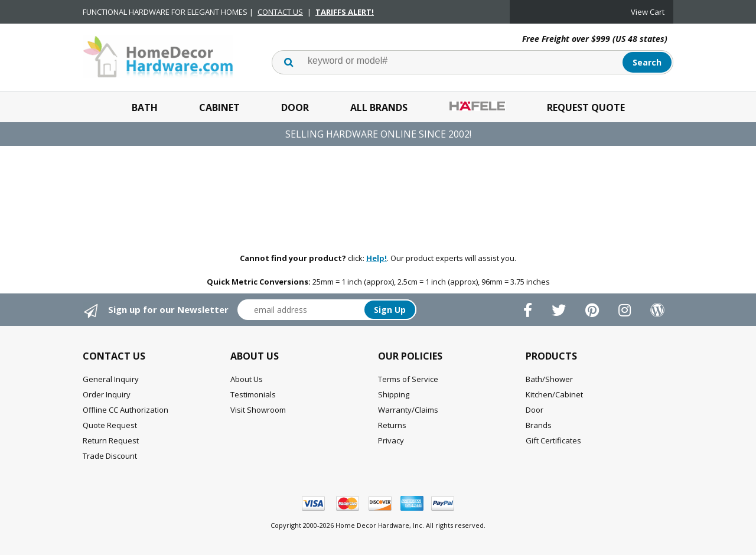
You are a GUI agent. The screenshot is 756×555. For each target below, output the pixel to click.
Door (295, 107)
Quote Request (110, 425)
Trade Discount (110, 456)
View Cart (648, 12)
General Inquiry (111, 379)
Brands (539, 425)
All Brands (379, 107)
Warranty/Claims (408, 410)
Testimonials (253, 394)
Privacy (391, 440)
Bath (145, 107)
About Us (247, 379)
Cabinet (219, 107)
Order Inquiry (107, 394)
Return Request (111, 440)
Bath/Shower (549, 379)
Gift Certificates (553, 440)
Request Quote (586, 107)
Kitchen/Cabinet (554, 394)
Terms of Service (408, 379)
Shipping (394, 394)
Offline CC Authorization (126, 410)
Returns (392, 425)
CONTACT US (280, 12)
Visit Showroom (258, 410)
